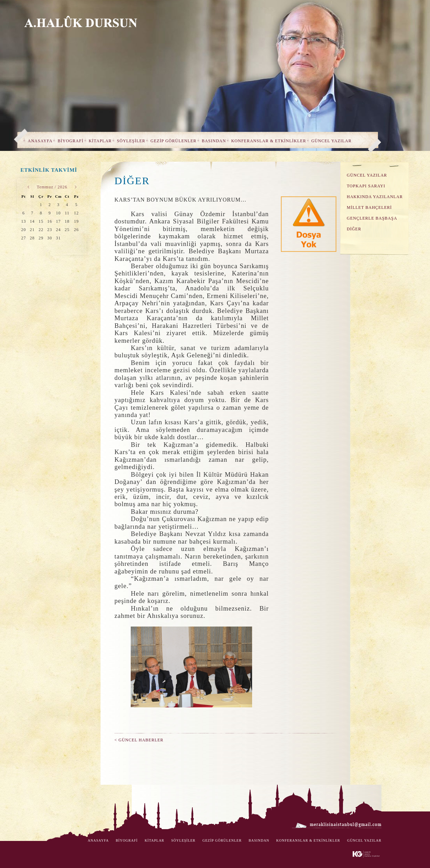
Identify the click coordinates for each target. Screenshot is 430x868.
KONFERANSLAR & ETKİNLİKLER (269, 141)
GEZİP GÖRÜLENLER (174, 141)
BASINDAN (214, 141)
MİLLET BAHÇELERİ (369, 207)
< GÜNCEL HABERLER (139, 740)
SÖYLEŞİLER (131, 141)
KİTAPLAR (100, 141)
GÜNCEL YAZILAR (332, 141)
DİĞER (354, 229)
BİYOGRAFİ (70, 141)
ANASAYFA (40, 141)
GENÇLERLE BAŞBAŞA (372, 218)
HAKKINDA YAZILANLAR (375, 197)
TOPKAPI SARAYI (366, 186)
